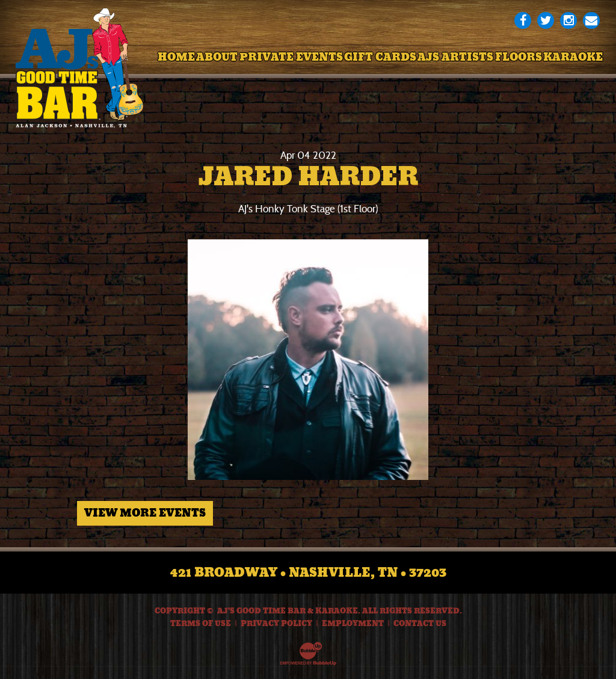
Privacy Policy (276, 624)
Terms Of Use (201, 624)
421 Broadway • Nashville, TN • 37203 (308, 573)
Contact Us (420, 624)
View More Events (145, 513)
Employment (353, 624)
